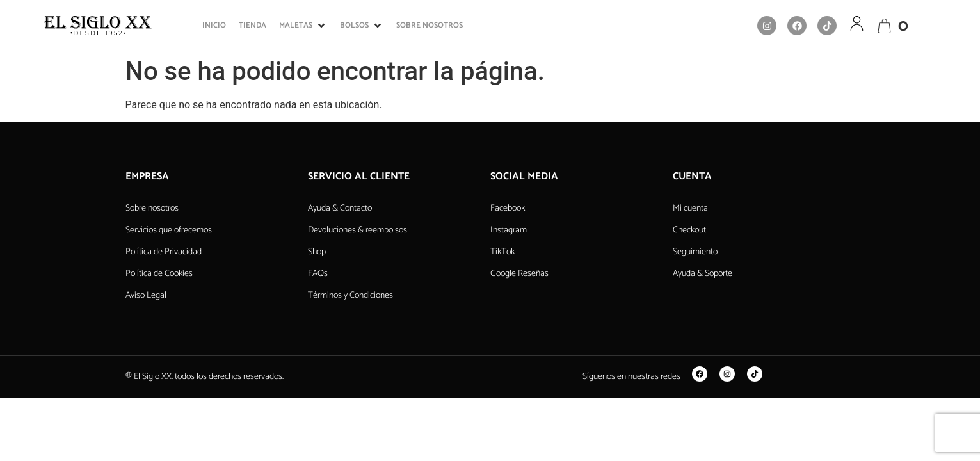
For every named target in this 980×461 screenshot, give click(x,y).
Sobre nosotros (152, 208)
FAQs (318, 274)
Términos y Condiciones (350, 295)
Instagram (509, 230)
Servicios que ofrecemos (169, 230)
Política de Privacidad (164, 252)
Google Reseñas (519, 274)
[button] (303, 26)
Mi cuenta (690, 208)
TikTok (502, 252)
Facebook (508, 208)
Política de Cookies (159, 274)
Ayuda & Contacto (340, 208)
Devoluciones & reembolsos (357, 230)
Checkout (689, 230)
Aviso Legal (146, 295)
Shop (317, 252)
